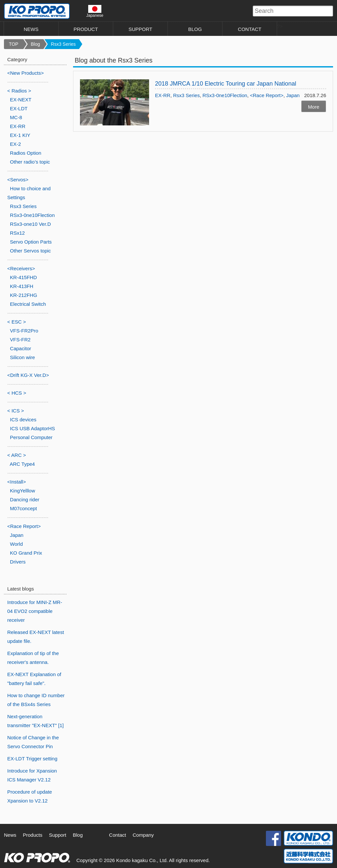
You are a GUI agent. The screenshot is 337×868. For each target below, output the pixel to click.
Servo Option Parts (31, 242)
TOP (14, 44)
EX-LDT (19, 108)
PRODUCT (86, 29)
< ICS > (16, 411)
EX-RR (163, 95)
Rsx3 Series (63, 44)
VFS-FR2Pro (24, 331)
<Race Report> (267, 95)
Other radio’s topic (30, 162)
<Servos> (18, 180)
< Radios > (19, 91)
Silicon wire (22, 357)
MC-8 (16, 117)
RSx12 (17, 233)
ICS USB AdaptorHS (32, 428)
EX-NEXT (21, 100)
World (16, 544)
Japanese (95, 11)
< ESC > (17, 322)
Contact (117, 835)
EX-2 (15, 144)
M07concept (23, 508)
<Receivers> (21, 268)
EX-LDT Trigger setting (32, 759)
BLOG (195, 29)
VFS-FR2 (20, 340)
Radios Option (26, 153)
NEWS (31, 29)
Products (33, 835)
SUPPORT (140, 29)
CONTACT (250, 29)
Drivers (18, 562)
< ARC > (17, 455)
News (10, 835)
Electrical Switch (28, 304)
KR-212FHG (24, 295)
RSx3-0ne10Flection (225, 95)
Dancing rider (25, 500)
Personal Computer (31, 437)
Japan (293, 95)
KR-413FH (22, 286)
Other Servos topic (30, 251)
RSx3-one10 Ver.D (30, 224)
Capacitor (20, 348)
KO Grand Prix (26, 553)
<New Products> (26, 73)
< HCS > (17, 393)
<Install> (17, 482)
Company (143, 835)
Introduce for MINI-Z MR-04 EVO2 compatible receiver (35, 611)
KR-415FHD (23, 277)
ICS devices (23, 420)
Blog (36, 44)
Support (58, 835)
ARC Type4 (22, 464)
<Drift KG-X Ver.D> (28, 375)
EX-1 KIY (20, 135)
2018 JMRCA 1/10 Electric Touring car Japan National (226, 84)
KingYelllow (22, 491)
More (314, 107)
